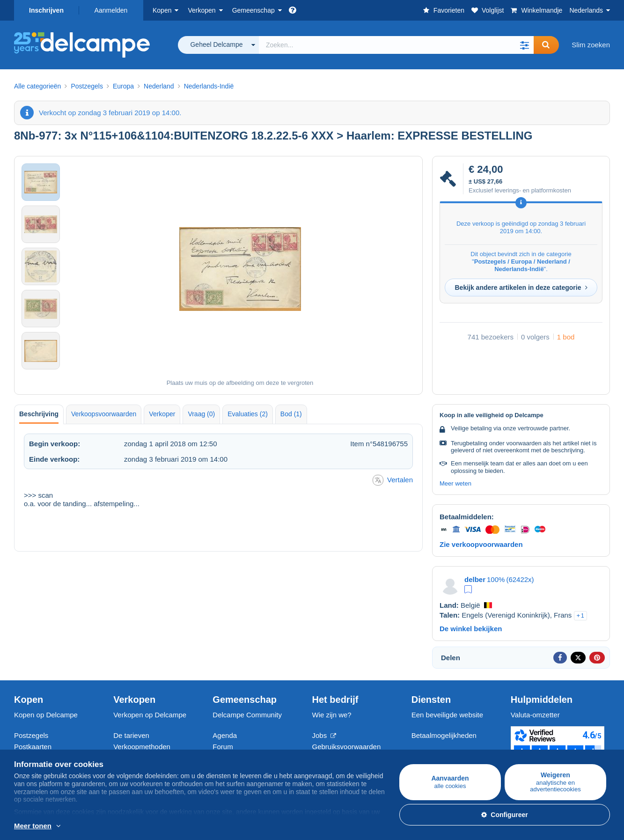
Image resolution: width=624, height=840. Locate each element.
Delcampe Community (247, 715)
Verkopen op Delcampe (150, 715)
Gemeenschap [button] (253, 10)
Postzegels (31, 735)
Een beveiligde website (447, 715)
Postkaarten (33, 747)
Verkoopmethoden (142, 747)
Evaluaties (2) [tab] (248, 414)
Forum (223, 747)
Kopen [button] (162, 10)
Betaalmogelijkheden (444, 735)
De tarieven (131, 735)
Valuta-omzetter (535, 715)
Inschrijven (46, 10)
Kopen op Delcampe (46, 715)
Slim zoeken (591, 45)
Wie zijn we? (332, 715)
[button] (524, 45)
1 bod (566, 337)
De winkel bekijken (471, 629)
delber (475, 579)
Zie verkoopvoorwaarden (481, 544)
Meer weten (455, 483)
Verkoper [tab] (162, 414)
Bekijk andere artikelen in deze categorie (521, 287)
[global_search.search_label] (396, 45)
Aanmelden (111, 10)
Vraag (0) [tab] (201, 414)
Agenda (225, 735)
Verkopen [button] (202, 10)
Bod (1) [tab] (291, 414)
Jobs (324, 735)
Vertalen (393, 480)
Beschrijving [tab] (39, 414)
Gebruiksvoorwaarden (347, 747)
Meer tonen (33, 826)
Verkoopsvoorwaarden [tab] (104, 414)
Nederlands (586, 10)
